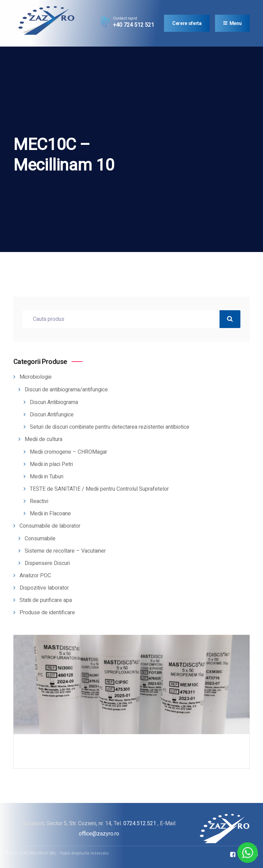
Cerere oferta (187, 23)
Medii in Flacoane (50, 514)
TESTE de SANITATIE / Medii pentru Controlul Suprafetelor (99, 489)
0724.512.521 (140, 823)
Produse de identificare (47, 613)
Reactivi (39, 501)
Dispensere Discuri (47, 563)
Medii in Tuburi (47, 477)
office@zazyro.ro (99, 834)
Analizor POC (35, 576)
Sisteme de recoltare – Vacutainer (65, 551)
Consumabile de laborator (50, 526)
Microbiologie (36, 377)
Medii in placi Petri (51, 464)
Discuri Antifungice (52, 415)
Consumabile (40, 539)
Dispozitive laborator (44, 588)
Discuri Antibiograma (54, 402)
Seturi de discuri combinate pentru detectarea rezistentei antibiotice (110, 427)
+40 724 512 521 (134, 25)
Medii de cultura (43, 439)
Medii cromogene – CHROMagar (68, 452)
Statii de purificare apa (46, 600)
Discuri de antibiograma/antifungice (66, 390)
